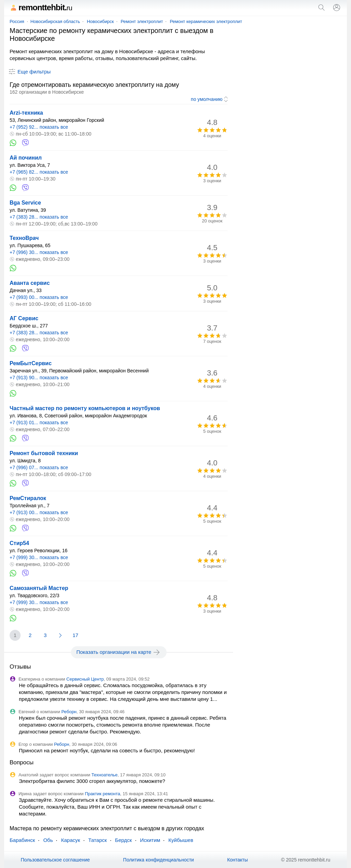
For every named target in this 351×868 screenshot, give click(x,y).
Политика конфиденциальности (159, 860)
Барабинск (22, 840)
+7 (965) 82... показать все (39, 172)
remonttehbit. (41, 7)
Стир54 (19, 543)
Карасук (70, 840)
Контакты (238, 860)
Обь (48, 840)
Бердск (124, 840)
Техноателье (105, 775)
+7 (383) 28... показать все (39, 217)
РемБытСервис (31, 363)
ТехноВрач (24, 238)
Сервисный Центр (85, 679)
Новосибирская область (55, 21)
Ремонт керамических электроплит (206, 21)
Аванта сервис (30, 283)
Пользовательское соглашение (55, 860)
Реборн (69, 712)
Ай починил (26, 158)
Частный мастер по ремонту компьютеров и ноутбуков (85, 408)
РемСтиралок (28, 498)
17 (76, 635)
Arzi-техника (26, 113)
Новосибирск (100, 21)
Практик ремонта (102, 794)
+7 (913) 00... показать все (39, 512)
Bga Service (25, 203)
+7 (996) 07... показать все (39, 467)
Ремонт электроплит (142, 21)
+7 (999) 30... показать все (39, 557)
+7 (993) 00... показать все (39, 297)
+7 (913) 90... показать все (39, 378)
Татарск (98, 840)
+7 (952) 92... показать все (39, 127)
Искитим (150, 840)
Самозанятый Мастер (39, 588)
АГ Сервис (24, 318)
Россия (17, 21)
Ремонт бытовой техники (44, 453)
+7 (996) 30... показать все (39, 252)
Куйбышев (181, 840)
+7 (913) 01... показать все (39, 423)
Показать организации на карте (119, 652)
